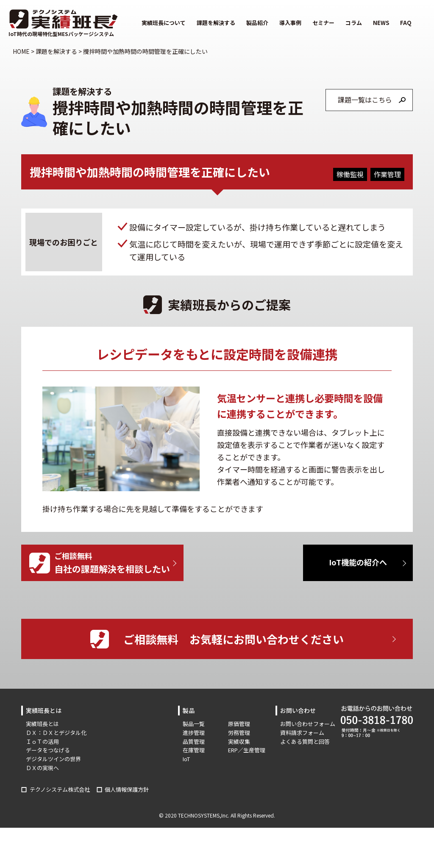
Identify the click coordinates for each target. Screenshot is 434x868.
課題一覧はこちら (365, 100)
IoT (186, 759)
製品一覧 (194, 724)
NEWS (381, 23)
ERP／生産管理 (247, 750)
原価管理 (239, 724)
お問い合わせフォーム (308, 724)
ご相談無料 (119, 563)
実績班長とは (42, 724)
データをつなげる (48, 750)
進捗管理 (194, 733)
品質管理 (194, 741)
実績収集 (239, 741)
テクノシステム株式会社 (60, 789)
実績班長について (164, 23)
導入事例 (290, 23)
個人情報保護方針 (127, 789)
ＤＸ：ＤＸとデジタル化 (56, 733)
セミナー (323, 23)
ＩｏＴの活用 (42, 741)
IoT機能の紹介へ (358, 562)
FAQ (406, 23)
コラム (354, 23)
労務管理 (239, 733)
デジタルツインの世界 (53, 759)
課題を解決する (216, 23)
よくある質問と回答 (305, 741)
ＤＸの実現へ (42, 768)
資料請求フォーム (302, 733)
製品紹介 (257, 23)
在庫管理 (194, 750)
